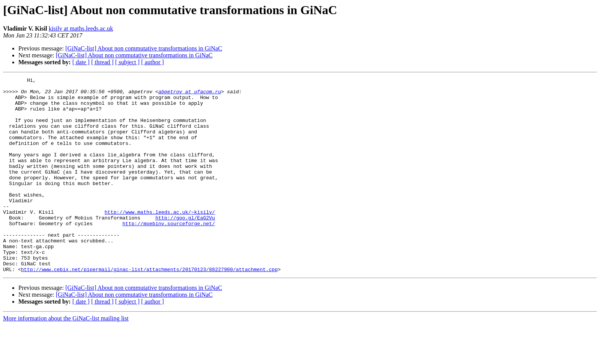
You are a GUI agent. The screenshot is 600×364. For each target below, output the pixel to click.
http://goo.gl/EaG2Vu (185, 246)
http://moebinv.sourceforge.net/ (169, 253)
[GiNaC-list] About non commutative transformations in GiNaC (144, 48)
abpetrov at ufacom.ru (190, 95)
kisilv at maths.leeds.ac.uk (81, 28)
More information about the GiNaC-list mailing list (66, 357)
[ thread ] (102, 62)
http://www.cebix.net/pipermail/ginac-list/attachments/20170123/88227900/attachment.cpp (149, 308)
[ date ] (81, 62)
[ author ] (153, 62)
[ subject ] (127, 62)
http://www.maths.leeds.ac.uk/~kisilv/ (160, 239)
